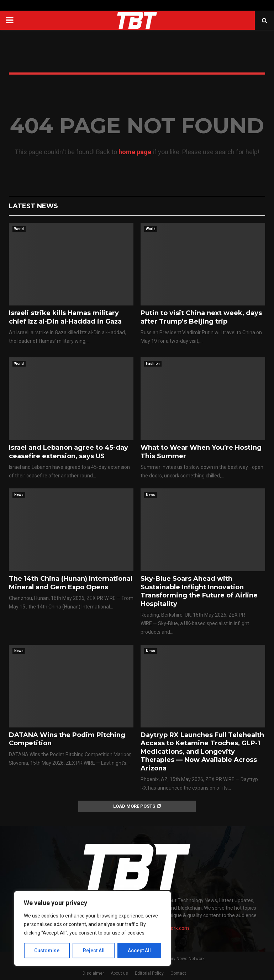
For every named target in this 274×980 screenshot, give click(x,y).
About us (119, 973)
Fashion (153, 364)
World (19, 229)
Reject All (94, 951)
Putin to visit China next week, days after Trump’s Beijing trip (201, 317)
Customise (47, 951)
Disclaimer (93, 973)
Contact (178, 973)
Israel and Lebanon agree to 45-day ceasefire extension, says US (68, 452)
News (19, 495)
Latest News (33, 206)
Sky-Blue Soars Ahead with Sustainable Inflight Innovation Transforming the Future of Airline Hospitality (199, 591)
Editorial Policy (149, 973)
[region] (93, 928)
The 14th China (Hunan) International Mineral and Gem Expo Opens (71, 583)
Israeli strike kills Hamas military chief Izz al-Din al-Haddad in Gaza (65, 317)
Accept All (139, 951)
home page (135, 152)
